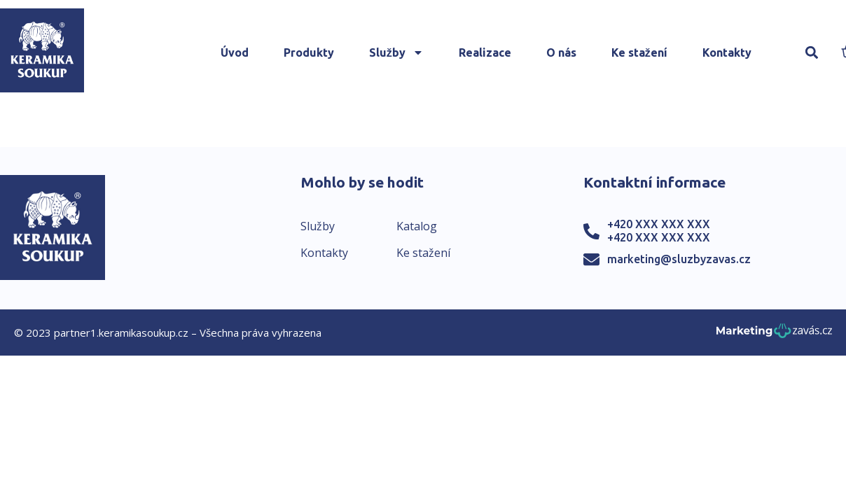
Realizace (485, 52)
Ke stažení (639, 52)
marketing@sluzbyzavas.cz (679, 259)
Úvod (235, 52)
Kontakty (727, 52)
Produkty (309, 52)
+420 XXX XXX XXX (659, 224)
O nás (561, 52)
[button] (812, 53)
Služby (396, 52)
